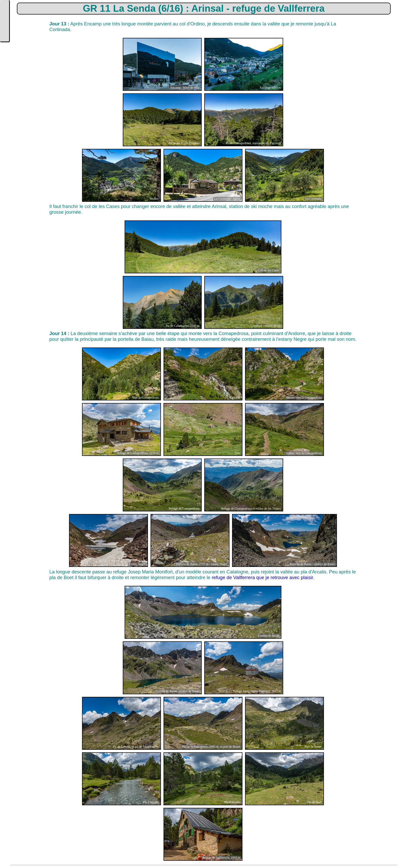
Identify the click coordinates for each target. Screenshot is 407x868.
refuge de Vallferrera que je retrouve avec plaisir (262, 577)
